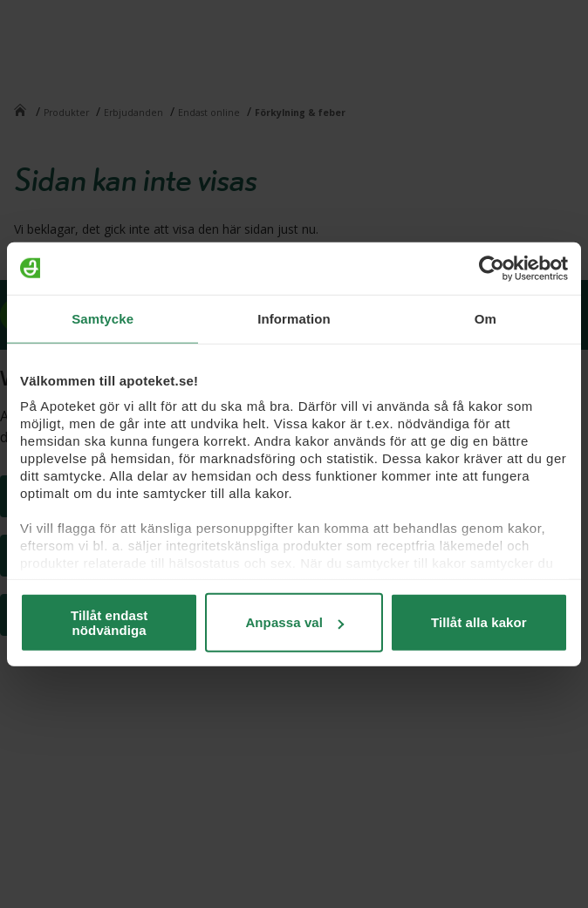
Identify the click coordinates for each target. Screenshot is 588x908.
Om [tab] (485, 318)
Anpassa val (294, 622)
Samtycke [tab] (103, 318)
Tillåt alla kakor (479, 622)
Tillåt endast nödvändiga (109, 622)
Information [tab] (294, 318)
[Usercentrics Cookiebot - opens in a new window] (492, 268)
